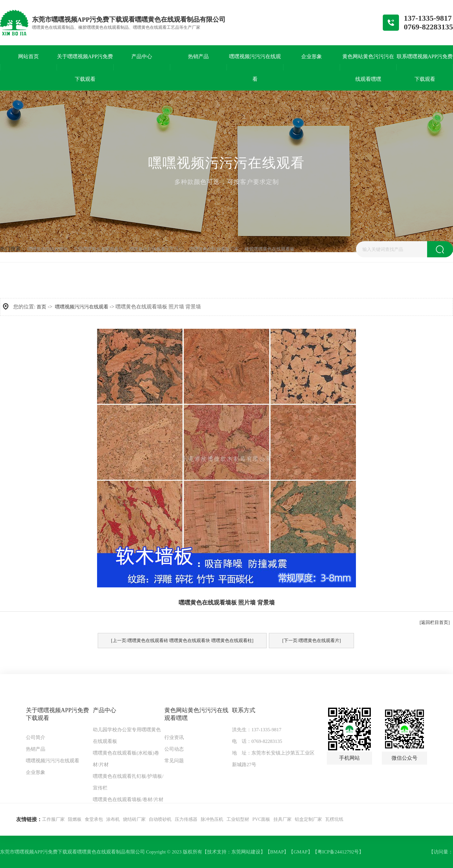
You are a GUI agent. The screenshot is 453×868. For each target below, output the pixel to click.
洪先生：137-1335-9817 (257, 730)
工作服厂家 (53, 819)
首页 (41, 307)
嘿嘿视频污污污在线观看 (82, 307)
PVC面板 (261, 819)
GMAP (300, 852)
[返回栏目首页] (435, 622)
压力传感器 (186, 819)
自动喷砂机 (160, 819)
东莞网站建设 (246, 852)
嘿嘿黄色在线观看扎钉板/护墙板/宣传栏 (128, 782)
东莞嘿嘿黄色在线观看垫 (98, 249)
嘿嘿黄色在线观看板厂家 (214, 249)
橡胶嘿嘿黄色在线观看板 (270, 249)
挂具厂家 (282, 819)
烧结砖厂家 (134, 819)
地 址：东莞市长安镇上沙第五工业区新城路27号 (273, 759)
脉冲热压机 (212, 819)
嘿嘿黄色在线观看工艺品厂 (156, 249)
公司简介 (36, 737)
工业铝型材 (238, 819)
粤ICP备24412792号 (338, 852)
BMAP (277, 852)
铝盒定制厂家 (308, 819)
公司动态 (174, 749)
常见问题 (174, 761)
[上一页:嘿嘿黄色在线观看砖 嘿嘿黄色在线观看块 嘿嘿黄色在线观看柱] (182, 641)
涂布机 (113, 819)
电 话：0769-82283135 (257, 741)
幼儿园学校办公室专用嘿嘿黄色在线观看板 (127, 735)
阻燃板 (75, 819)
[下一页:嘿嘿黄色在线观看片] (311, 641)
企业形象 (36, 772)
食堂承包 (94, 819)
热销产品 (36, 749)
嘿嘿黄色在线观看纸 (48, 249)
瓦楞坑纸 (334, 819)
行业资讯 (174, 737)
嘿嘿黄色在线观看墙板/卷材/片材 (128, 799)
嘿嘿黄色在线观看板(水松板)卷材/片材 (126, 759)
